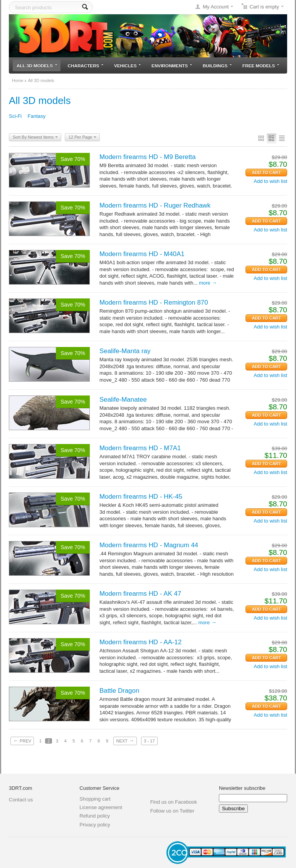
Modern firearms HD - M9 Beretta (148, 157)
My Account (216, 7)
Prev (22, 741)
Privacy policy (95, 825)
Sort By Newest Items (35, 137)
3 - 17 (149, 741)
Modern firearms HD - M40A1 (142, 254)
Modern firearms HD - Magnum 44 (149, 545)
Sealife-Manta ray (125, 351)
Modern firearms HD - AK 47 (140, 594)
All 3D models (37, 66)
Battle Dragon (119, 691)
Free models (261, 66)
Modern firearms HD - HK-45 (141, 497)
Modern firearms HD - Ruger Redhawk (155, 205)
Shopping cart (95, 799)
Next (125, 741)
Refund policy (95, 816)
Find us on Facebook (174, 802)
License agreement (101, 807)
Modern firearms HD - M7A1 (140, 448)
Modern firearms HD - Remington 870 (154, 302)
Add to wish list (270, 181)
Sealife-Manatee (123, 400)
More (208, 283)
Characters (86, 66)
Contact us (21, 800)
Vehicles (127, 66)
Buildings (217, 66)
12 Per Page (82, 137)
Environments (172, 66)
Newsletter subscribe (242, 788)
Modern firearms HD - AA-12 (140, 642)
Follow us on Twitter (172, 811)
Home (18, 80)
